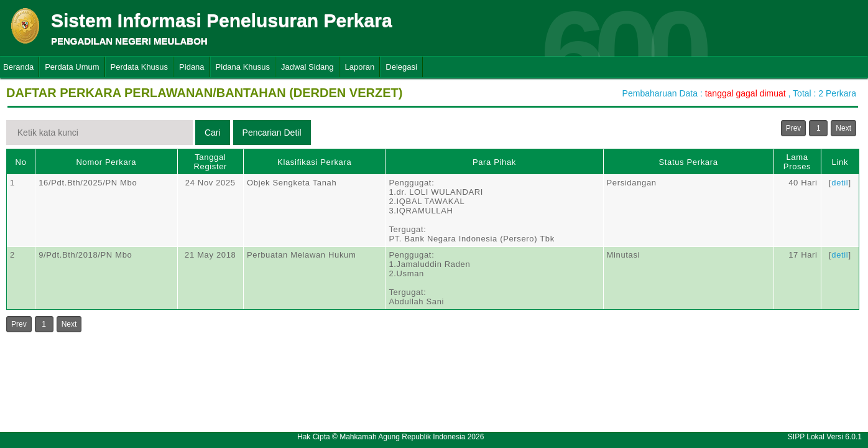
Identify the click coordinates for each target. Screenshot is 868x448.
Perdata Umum (72, 67)
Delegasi (401, 67)
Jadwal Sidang (307, 67)
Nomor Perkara (107, 162)
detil (840, 183)
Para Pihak (494, 162)
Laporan (360, 67)
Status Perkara (688, 162)
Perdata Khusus (140, 67)
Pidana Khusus (243, 67)
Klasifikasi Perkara (314, 162)
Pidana (192, 67)
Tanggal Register (210, 162)
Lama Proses (797, 162)
